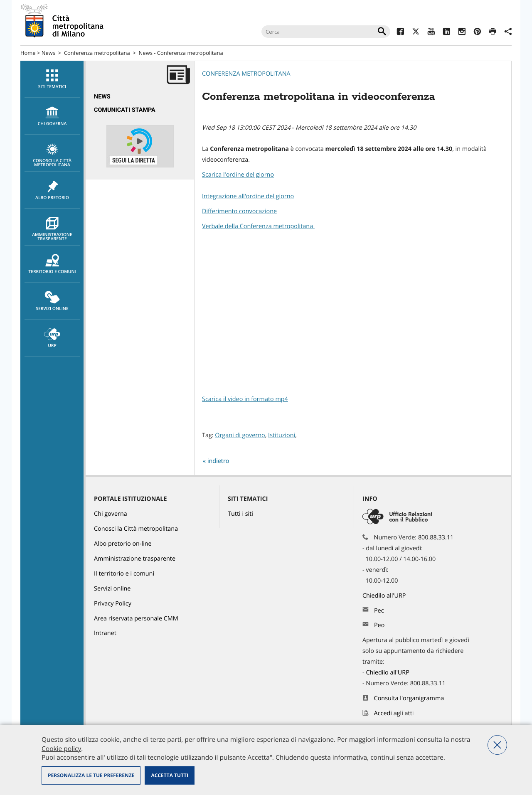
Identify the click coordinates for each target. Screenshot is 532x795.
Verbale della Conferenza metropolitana (258, 226)
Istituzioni (282, 435)
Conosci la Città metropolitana (52, 155)
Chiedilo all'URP (385, 596)
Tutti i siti (240, 514)
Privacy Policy (113, 604)
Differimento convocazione (239, 211)
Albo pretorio (52, 190)
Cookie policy (61, 748)
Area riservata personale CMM (136, 619)
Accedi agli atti (394, 713)
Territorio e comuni (52, 264)
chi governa (52, 116)
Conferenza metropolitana (97, 53)
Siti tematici (52, 79)
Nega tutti (497, 745)
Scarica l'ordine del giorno (238, 175)
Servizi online (52, 301)
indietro (218, 461)
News (48, 53)
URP (52, 338)
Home (28, 53)
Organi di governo (240, 435)
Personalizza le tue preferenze (91, 775)
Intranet (105, 633)
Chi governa (111, 514)
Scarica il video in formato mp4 (245, 399)
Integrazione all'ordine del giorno (248, 196)
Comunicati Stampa (125, 110)
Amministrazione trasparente (52, 229)
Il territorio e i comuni (124, 574)
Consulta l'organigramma (409, 698)
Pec (379, 611)
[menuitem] (52, 79)
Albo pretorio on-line (123, 544)
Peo (379, 625)
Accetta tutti (169, 775)
